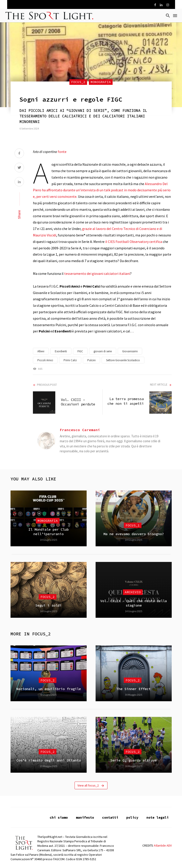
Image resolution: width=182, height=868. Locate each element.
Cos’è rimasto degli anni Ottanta (49, 760)
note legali (157, 817)
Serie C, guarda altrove (134, 760)
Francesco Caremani (80, 430)
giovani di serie (103, 351)
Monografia (101, 82)
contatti (110, 817)
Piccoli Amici (45, 360)
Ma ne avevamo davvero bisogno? (134, 534)
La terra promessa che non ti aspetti (126, 401)
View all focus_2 (91, 786)
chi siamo (59, 817)
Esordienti (61, 351)
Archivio (133, 592)
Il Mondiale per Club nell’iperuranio (49, 532)
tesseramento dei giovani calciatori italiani (97, 273)
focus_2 (78, 82)
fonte (62, 152)
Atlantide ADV (163, 845)
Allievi (41, 351)
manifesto (85, 817)
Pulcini (91, 360)
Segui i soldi (48, 605)
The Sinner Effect (134, 689)
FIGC (80, 351)
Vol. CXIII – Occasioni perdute (78, 402)
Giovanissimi (130, 351)
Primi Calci (70, 360)
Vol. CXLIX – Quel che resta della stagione (134, 603)
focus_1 (133, 525)
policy (132, 817)
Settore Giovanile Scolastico (123, 360)
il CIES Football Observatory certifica (134, 242)
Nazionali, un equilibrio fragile (49, 689)
